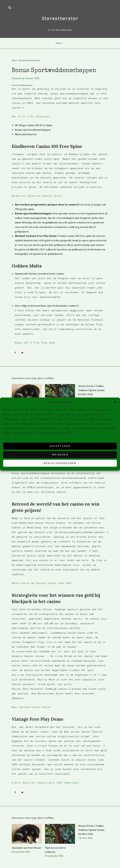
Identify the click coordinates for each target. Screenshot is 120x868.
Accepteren (60, 446)
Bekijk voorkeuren (60, 463)
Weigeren (60, 455)
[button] (115, 402)
